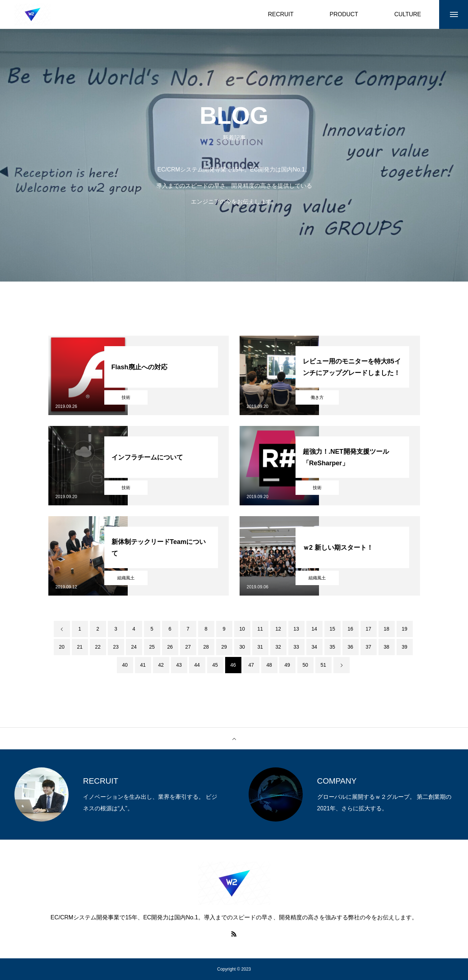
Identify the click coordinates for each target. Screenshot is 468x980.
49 (287, 665)
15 (332, 629)
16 (350, 629)
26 (170, 647)
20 (62, 647)
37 (368, 647)
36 (350, 647)
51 (323, 665)
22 (98, 647)
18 (386, 629)
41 (143, 665)
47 (251, 665)
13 (296, 629)
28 (206, 647)
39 (404, 647)
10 (242, 629)
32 (278, 647)
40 (125, 665)
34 (314, 647)
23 (116, 647)
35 (332, 647)
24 (134, 647)
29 (224, 647)
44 (197, 665)
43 (179, 665)
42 (161, 665)
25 (152, 647)
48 (269, 665)
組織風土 (126, 578)
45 (215, 665)
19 (404, 629)
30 (242, 647)
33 (296, 647)
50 (305, 665)
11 (260, 629)
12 (278, 629)
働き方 (317, 397)
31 (260, 647)
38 (386, 647)
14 (314, 629)
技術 (126, 397)
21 (80, 647)
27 (188, 647)
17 (368, 629)
